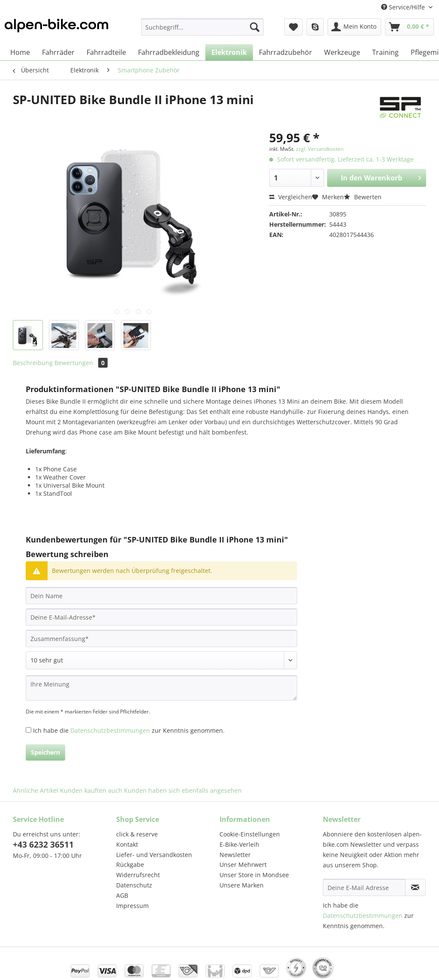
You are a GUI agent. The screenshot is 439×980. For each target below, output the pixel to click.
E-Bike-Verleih (239, 844)
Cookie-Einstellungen (250, 834)
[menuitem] (203, 31)
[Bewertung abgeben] (161, 660)
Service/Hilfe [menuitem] (404, 7)
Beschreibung (33, 363)
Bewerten (363, 197)
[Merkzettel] (293, 27)
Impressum (132, 906)
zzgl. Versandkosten (320, 149)
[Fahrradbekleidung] (169, 52)
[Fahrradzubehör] (286, 52)
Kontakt (127, 844)
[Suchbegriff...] (203, 27)
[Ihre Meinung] (161, 688)
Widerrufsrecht (138, 875)
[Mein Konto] (354, 27)
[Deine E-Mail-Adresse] (161, 617)
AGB (122, 895)
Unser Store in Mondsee (254, 875)
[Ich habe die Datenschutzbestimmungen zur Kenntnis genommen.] (29, 730)
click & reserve (137, 834)
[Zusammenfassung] (161, 638)
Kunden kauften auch (91, 790)
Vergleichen (291, 197)
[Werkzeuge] (342, 52)
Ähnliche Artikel (36, 790)
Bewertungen (81, 363)
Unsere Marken (242, 885)
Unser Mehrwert (243, 865)
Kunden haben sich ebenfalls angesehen (183, 790)
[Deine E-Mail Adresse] (364, 887)
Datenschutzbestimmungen (110, 730)
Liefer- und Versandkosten (154, 855)
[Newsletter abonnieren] (415, 887)
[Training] (385, 52)
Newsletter (235, 855)
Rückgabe (130, 865)
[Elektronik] (229, 52)
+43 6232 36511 (43, 845)
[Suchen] (255, 27)
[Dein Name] (161, 596)
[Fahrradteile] (106, 52)
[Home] (20, 52)
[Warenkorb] (409, 27)
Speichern (45, 752)
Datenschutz (134, 885)
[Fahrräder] (58, 52)
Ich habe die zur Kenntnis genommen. (129, 730)
